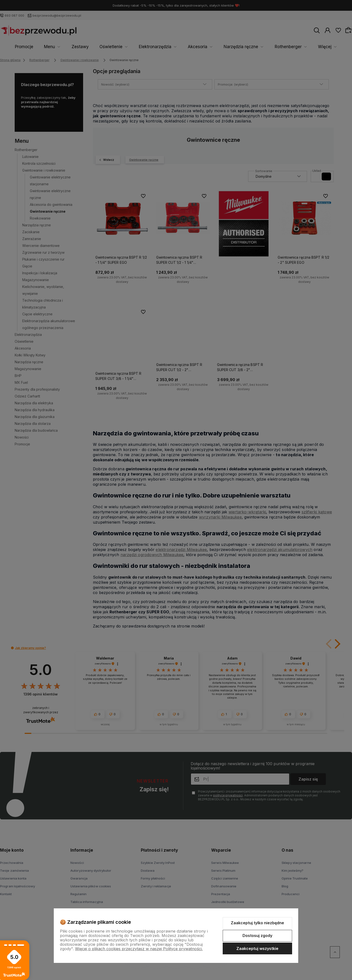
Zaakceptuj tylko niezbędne (257, 923)
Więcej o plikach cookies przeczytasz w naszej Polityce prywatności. (139, 949)
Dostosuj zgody (257, 936)
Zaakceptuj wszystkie (257, 948)
